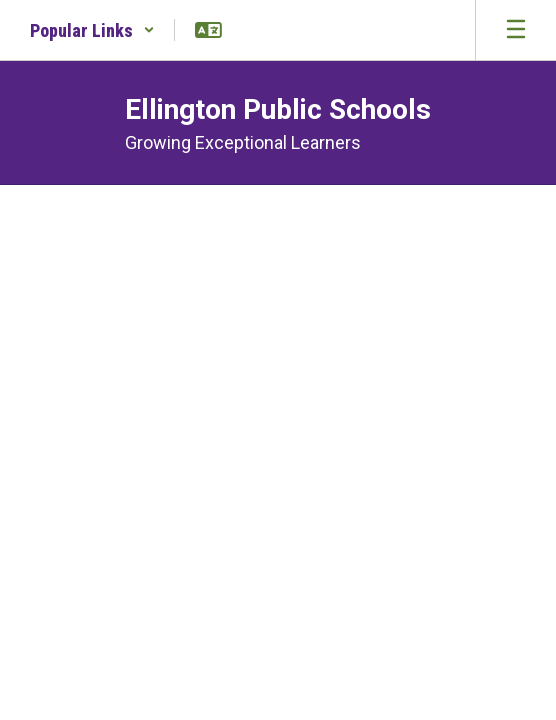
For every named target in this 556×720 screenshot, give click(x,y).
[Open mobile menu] (516, 30)
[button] (92, 30)
